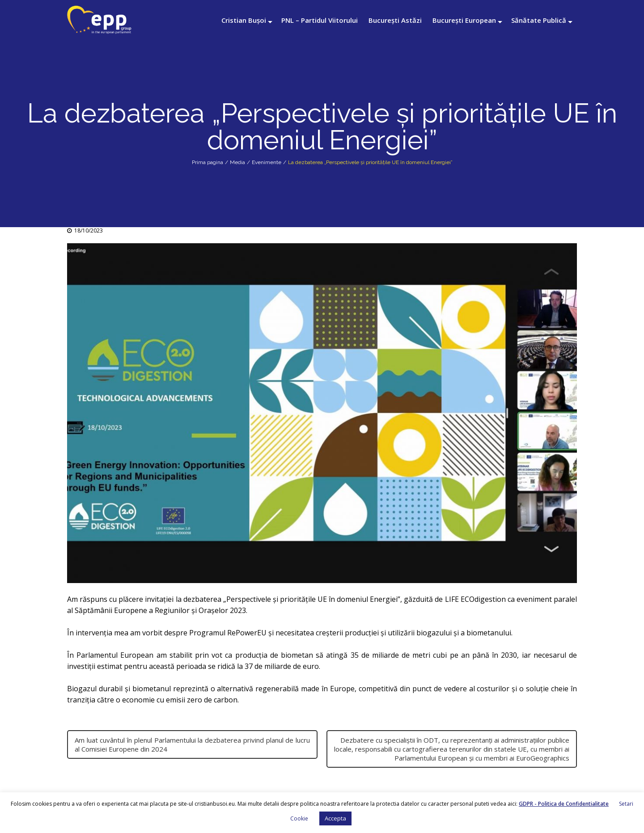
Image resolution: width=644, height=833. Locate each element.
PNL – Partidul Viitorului (320, 20)
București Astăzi (395, 20)
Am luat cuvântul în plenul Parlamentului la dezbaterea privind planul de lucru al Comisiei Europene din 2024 (192, 744)
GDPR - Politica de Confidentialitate (564, 804)
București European (464, 20)
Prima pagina (208, 162)
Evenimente (267, 162)
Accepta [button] (335, 818)
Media (237, 162)
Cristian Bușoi (244, 20)
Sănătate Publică (539, 20)
